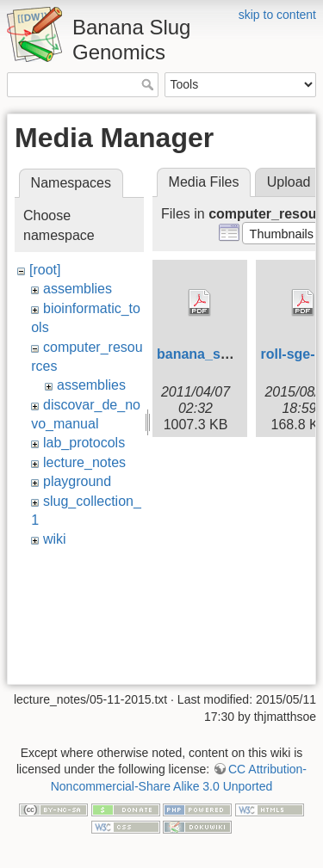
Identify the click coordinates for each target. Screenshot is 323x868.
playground (77, 481)
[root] (45, 270)
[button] (281, 233)
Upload (289, 182)
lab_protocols (84, 443)
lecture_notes (84, 462)
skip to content (277, 15)
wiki (55, 539)
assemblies (78, 289)
